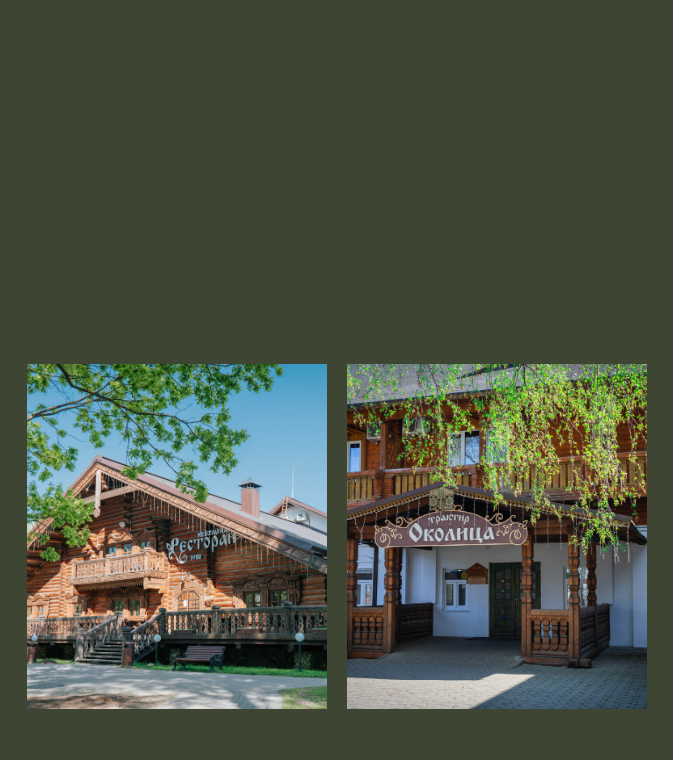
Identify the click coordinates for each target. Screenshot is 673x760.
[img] (497, 536)
